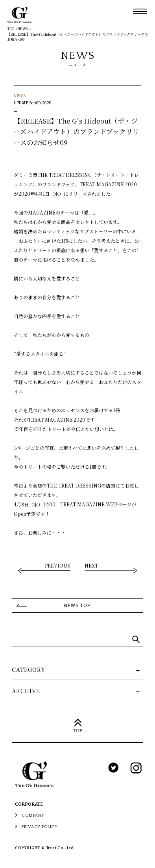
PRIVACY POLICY (40, 827)
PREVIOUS (58, 566)
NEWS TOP (77, 605)
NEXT (91, 566)
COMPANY (33, 815)
